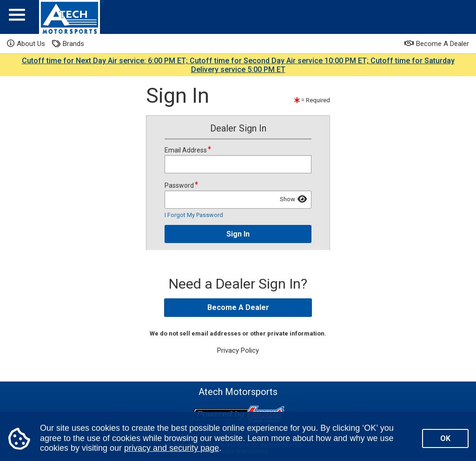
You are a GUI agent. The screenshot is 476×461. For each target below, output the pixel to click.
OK (445, 438)
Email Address (238, 159)
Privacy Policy (238, 350)
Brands (68, 44)
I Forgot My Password (194, 215)
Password (238, 195)
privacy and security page (172, 448)
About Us (26, 44)
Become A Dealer (437, 44)
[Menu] (17, 17)
